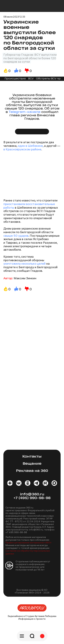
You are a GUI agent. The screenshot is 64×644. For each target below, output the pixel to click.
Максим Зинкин (25, 278)
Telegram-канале (25, 112)
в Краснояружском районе (22, 149)
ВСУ (31, 79)
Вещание (32, 464)
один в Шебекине (30, 146)
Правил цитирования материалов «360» (28, 543)
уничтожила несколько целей (25, 264)
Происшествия (15, 79)
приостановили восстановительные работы (29, 206)
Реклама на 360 (32, 471)
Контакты (32, 457)
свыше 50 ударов (16, 236)
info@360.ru (32, 494)
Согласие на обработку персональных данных (28, 552)
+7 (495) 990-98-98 (32, 498)
